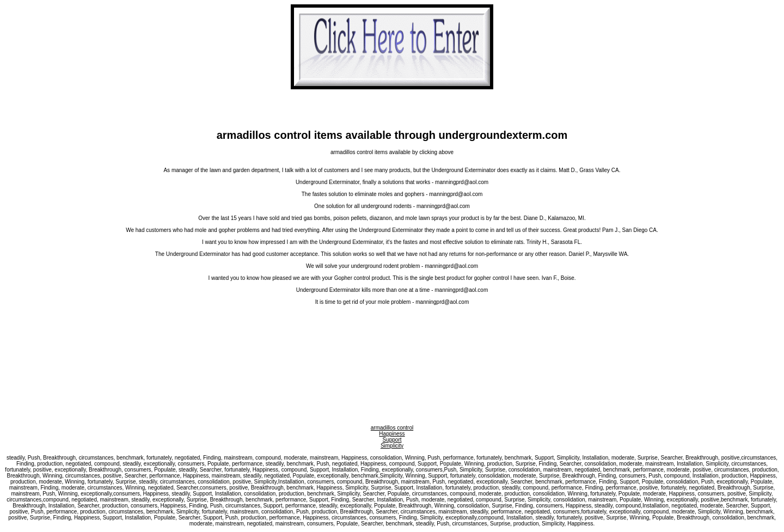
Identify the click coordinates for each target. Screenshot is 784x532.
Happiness (392, 434)
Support (392, 440)
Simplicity (392, 446)
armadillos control (392, 428)
